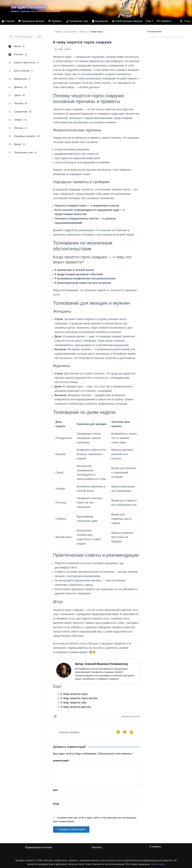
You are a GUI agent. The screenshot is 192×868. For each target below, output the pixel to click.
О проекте (155, 847)
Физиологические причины (167, 45)
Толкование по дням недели (165, 93)
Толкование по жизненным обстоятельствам (164, 59)
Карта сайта (158, 864)
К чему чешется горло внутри (79, 698)
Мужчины (159, 86)
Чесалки (83, 32)
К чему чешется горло (74, 694)
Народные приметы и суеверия (169, 52)
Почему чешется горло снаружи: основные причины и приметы (167, 39)
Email (56, 804)
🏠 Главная (8, 21)
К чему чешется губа (73, 703)
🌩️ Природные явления (31, 21)
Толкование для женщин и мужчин (168, 75)
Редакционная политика (38, 847)
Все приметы (164, 21)
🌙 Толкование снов (77, 21)
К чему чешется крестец (76, 707)
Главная (58, 32)
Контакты (97, 847)
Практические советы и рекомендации (163, 100)
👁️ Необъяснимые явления (127, 21)
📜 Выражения (100, 21)
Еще (149, 21)
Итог (154, 108)
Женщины (159, 80)
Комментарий (61, 761)
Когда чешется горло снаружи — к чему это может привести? (170, 67)
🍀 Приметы (55, 21)
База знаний (71, 32)
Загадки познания (28, 7)
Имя (55, 790)
